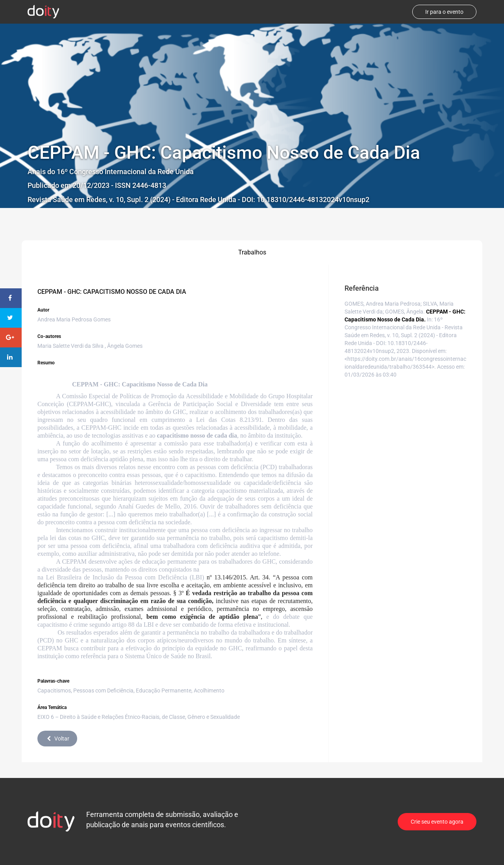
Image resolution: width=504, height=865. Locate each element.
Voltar (57, 739)
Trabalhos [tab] (252, 252)
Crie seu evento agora (437, 822)
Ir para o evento (444, 12)
